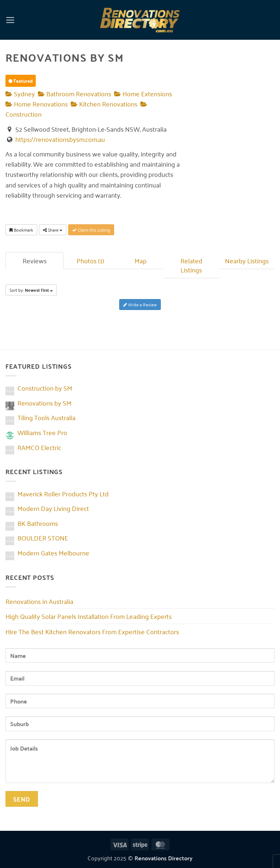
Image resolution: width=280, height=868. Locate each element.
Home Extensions (143, 93)
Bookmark (21, 230)
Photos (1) (90, 260)
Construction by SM (45, 388)
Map (141, 260)
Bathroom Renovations (75, 93)
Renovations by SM (44, 403)
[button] (10, 20)
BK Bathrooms (38, 523)
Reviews (35, 260)
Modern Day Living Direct (53, 508)
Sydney (20, 93)
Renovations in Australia (39, 601)
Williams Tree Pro (42, 432)
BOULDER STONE (43, 538)
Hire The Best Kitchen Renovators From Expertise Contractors (92, 631)
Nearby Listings (247, 260)
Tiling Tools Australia (46, 417)
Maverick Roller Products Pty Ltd (63, 493)
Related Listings (191, 265)
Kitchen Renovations (104, 104)
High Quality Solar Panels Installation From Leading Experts (89, 616)
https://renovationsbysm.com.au (60, 139)
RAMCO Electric (39, 447)
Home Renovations (37, 104)
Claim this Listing (91, 230)
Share (53, 230)
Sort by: (31, 290)
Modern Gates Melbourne (53, 553)
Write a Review (140, 304)
